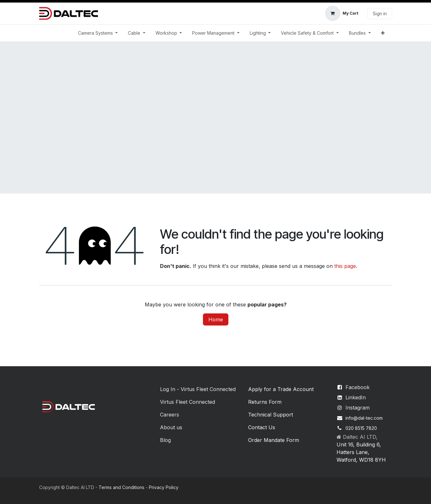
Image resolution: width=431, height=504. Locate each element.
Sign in (380, 14)
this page (345, 266)
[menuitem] (98, 33)
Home (216, 319)
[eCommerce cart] (342, 13)
